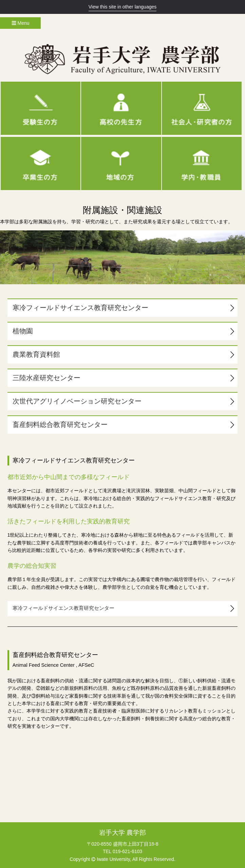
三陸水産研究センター (46, 378)
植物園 (23, 331)
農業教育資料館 (36, 354)
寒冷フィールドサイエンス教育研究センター (80, 308)
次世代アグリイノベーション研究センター (77, 401)
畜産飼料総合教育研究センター (60, 425)
